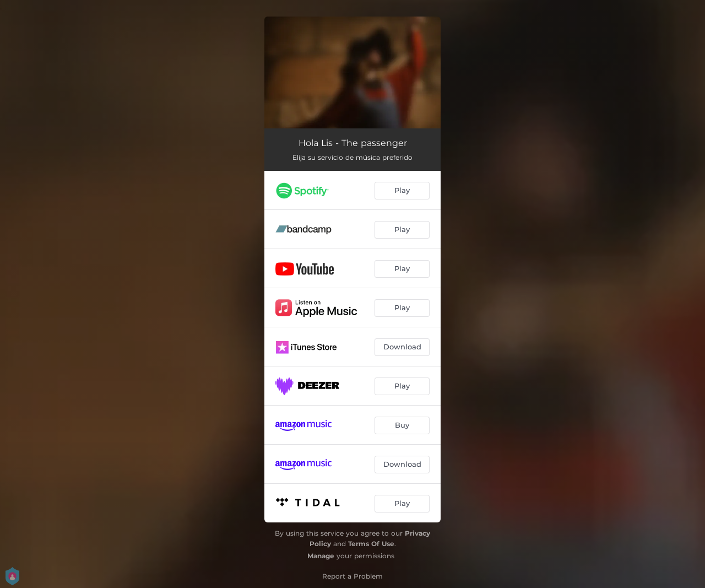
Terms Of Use (371, 544)
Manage (321, 556)
